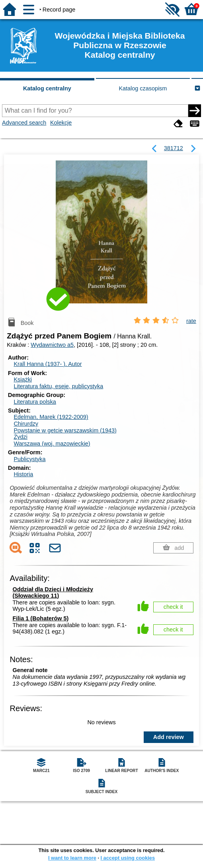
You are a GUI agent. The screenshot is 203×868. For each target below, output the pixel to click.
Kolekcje (61, 123)
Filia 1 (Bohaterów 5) (41, 618)
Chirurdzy (26, 424)
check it (173, 607)
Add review (169, 737)
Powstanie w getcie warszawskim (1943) (65, 430)
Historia (23, 474)
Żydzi (20, 437)
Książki (23, 379)
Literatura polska (35, 402)
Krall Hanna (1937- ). (48, 364)
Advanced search (24, 123)
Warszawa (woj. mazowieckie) (52, 444)
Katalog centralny (47, 88)
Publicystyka (29, 459)
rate (191, 321)
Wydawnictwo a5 (52, 345)
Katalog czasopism (143, 88)
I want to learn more (72, 858)
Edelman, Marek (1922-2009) (51, 417)
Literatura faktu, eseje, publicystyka (58, 386)
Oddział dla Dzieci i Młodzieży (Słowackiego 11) (53, 593)
